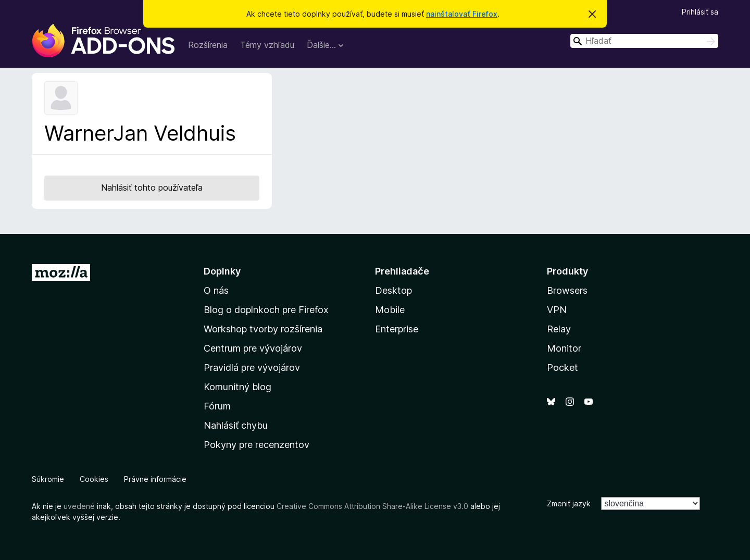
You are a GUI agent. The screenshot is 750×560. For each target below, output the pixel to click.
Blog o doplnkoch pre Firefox (266, 310)
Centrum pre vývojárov (253, 348)
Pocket (562, 368)
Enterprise (397, 329)
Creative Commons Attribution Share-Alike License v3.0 (372, 506)
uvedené (79, 506)
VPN (557, 310)
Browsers (567, 290)
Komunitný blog (238, 387)
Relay (559, 329)
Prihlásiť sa (700, 12)
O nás (216, 290)
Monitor (564, 348)
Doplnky (222, 271)
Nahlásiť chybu (236, 425)
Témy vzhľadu (267, 45)
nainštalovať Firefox (462, 14)
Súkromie (48, 479)
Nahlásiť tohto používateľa (152, 188)
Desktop (393, 290)
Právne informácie (155, 479)
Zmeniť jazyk (569, 503)
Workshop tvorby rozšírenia (263, 329)
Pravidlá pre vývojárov (252, 368)
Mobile (390, 310)
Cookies (94, 479)
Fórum (217, 406)
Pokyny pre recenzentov (257, 445)
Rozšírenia (208, 45)
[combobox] (644, 41)
